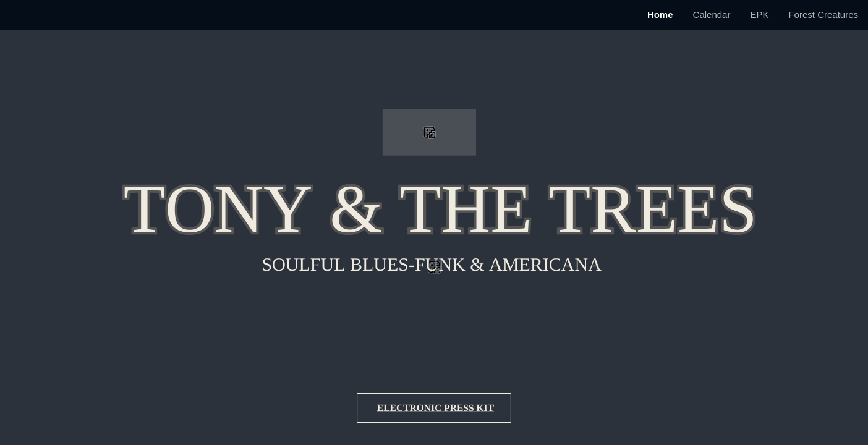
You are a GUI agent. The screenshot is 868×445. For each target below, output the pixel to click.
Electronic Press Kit (435, 408)
